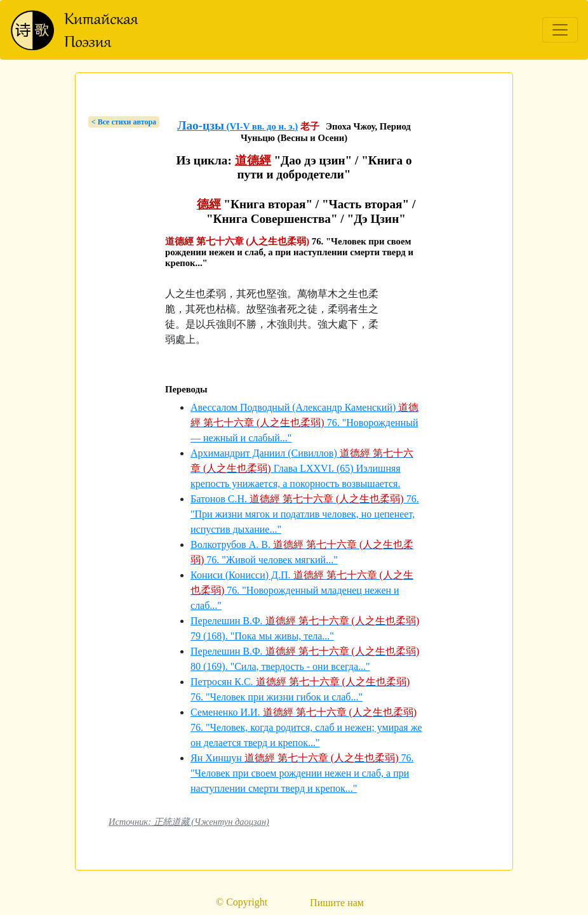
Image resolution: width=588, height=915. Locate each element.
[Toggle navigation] (560, 30)
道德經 (253, 160)
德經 (209, 204)
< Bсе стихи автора (124, 122)
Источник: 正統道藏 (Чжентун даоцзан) (189, 822)
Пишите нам (337, 903)
